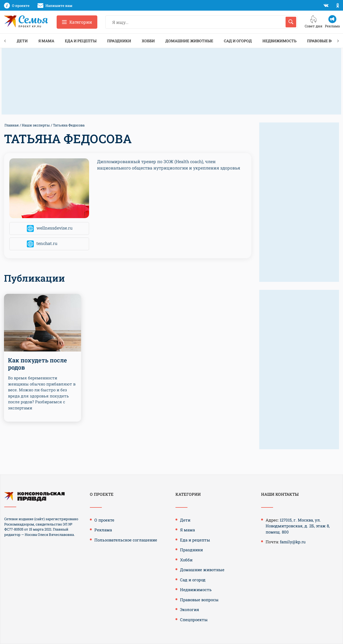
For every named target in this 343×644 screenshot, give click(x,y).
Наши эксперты (36, 125)
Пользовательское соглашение (126, 540)
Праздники (119, 41)
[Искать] (291, 22)
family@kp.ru (293, 542)
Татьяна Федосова (69, 125)
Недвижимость (279, 41)
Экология (190, 609)
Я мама (46, 41)
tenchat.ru (47, 243)
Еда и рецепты (81, 41)
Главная (12, 125)
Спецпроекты (194, 620)
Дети (22, 41)
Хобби (148, 41)
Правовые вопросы (199, 600)
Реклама (103, 530)
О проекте (104, 520)
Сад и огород (238, 41)
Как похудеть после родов (37, 364)
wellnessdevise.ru (55, 228)
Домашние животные (189, 41)
